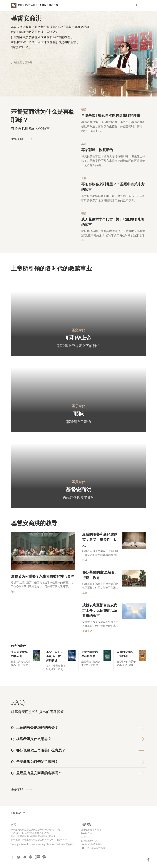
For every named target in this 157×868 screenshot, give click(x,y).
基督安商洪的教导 (34, 523)
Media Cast (87, 833)
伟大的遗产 (20, 646)
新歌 (83, 837)
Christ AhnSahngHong (38, 5)
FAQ (18, 702)
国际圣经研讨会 (89, 841)
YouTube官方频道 (92, 844)
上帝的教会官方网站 (91, 830)
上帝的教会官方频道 (93, 848)
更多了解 (21, 139)
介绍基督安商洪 (25, 57)
